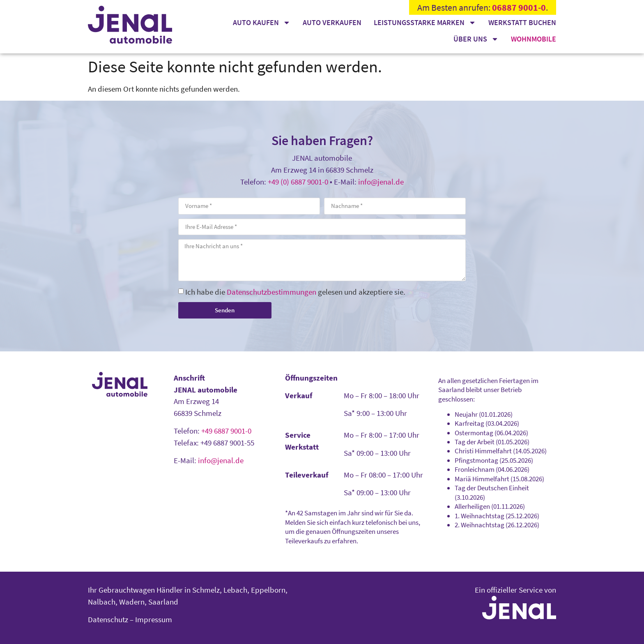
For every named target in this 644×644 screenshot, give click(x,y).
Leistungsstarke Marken (425, 23)
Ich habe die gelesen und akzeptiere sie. (295, 292)
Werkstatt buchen (522, 22)
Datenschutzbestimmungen (271, 292)
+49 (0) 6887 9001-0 (298, 182)
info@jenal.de (381, 182)
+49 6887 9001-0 (226, 431)
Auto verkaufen (332, 22)
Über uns (476, 39)
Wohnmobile (534, 39)
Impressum (154, 619)
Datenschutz (108, 619)
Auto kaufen (262, 23)
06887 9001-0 (519, 7)
